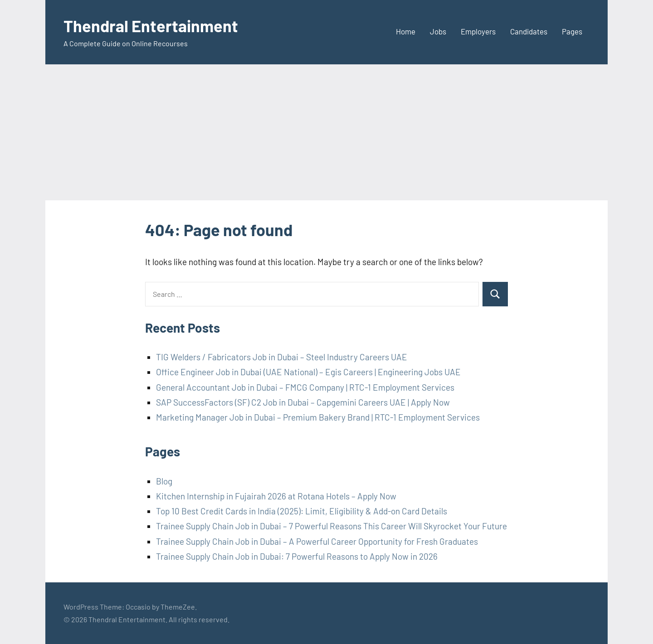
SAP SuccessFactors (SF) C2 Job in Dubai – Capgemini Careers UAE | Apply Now (303, 402)
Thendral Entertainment (151, 26)
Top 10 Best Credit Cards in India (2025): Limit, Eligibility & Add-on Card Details (302, 511)
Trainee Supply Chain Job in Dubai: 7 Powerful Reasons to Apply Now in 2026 (297, 556)
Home (406, 31)
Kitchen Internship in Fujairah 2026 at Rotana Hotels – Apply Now (276, 496)
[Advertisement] (326, 132)
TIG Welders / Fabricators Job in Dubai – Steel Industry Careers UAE (282, 357)
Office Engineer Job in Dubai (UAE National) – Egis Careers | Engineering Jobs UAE (308, 372)
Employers (478, 31)
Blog (164, 481)
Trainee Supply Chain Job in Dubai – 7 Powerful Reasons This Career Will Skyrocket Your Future (331, 526)
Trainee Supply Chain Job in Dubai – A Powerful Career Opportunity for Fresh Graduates (317, 541)
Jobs (438, 31)
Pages (572, 31)
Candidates (529, 31)
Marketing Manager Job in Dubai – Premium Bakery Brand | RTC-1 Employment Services (318, 417)
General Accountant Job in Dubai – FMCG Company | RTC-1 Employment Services (305, 387)
